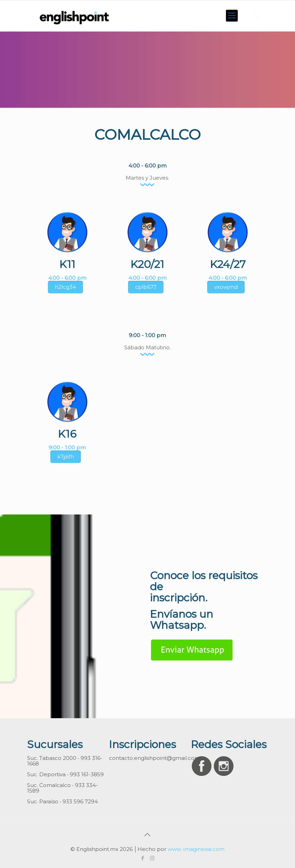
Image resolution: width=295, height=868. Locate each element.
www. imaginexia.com (196, 849)
